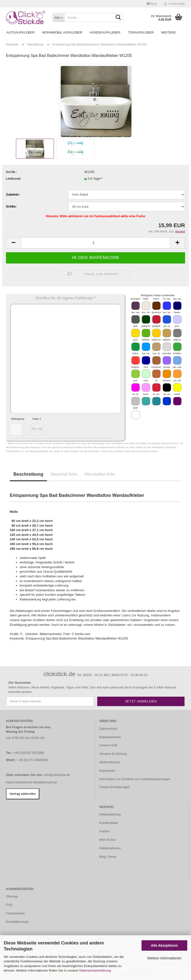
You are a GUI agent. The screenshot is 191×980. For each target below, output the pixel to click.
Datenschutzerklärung (95, 970)
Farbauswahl (15, 913)
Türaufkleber (141, 32)
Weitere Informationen (164, 958)
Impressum (107, 771)
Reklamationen (110, 737)
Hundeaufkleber (105, 32)
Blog (152, 4)
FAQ (9, 905)
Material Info (64, 474)
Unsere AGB (108, 745)
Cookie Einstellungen (114, 787)
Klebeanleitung (110, 814)
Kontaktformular (17, 922)
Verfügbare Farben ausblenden (158, 295)
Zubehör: (13, 194)
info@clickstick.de (57, 775)
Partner (105, 831)
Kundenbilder (109, 823)
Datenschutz (108, 729)
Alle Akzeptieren (164, 945)
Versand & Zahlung (113, 754)
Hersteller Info (100, 474)
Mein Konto (107, 840)
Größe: (11, 206)
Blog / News (108, 857)
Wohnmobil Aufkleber (62, 32)
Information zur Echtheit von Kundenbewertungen (135, 779)
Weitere (168, 32)
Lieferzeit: (14, 179)
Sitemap (12, 896)
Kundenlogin (175, 4)
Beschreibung (28, 474)
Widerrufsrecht (110, 762)
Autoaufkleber (21, 32)
